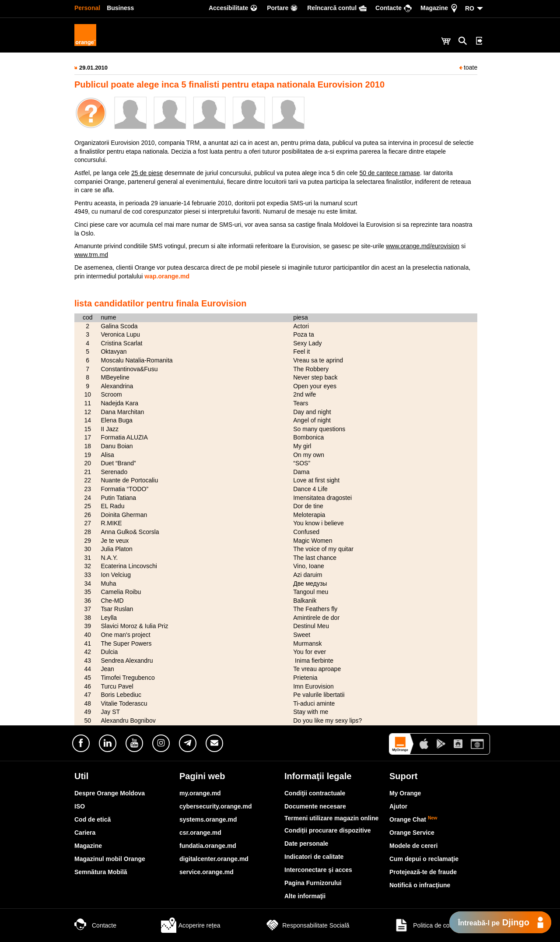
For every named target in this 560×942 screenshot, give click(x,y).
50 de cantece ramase (390, 173)
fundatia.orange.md (208, 846)
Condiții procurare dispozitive (328, 830)
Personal (87, 8)
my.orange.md (200, 793)
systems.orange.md (208, 819)
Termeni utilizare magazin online (331, 818)
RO (470, 8)
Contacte (95, 925)
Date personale (306, 844)
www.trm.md (91, 255)
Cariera (85, 833)
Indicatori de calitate (314, 857)
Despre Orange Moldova (110, 793)
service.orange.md (206, 872)
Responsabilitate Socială (307, 925)
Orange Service (412, 833)
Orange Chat (413, 819)
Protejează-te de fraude (423, 872)
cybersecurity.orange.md (215, 806)
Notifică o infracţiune (420, 885)
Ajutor (398, 806)
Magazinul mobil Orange (110, 859)
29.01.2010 (93, 68)
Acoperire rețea (191, 925)
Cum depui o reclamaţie (424, 859)
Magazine (88, 846)
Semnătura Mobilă (101, 872)
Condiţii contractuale (315, 793)
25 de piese (147, 173)
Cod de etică (93, 819)
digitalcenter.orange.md (214, 859)
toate (468, 67)
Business (120, 8)
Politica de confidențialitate (440, 925)
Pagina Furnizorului (313, 883)
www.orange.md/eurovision (423, 246)
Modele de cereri (414, 846)
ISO (80, 806)
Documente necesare (315, 806)
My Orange (405, 793)
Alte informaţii (305, 896)
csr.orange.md (200, 833)
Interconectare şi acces (318, 870)
